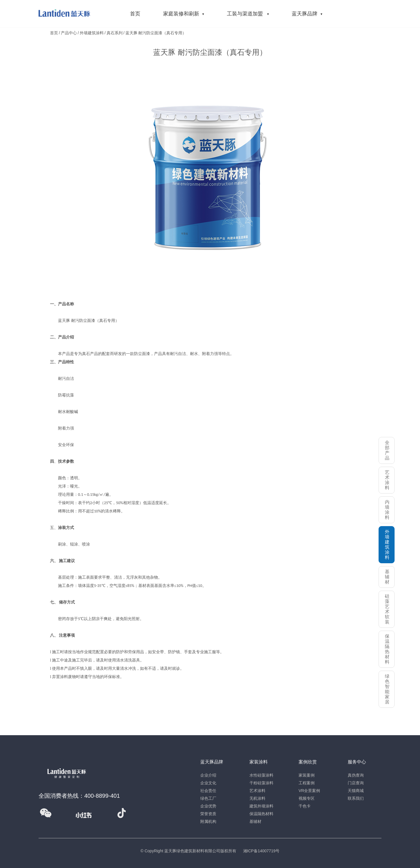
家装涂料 (259, 762)
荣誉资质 (208, 814)
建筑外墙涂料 (261, 806)
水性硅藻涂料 (261, 775)
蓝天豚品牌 (212, 762)
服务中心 (357, 762)
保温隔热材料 (261, 814)
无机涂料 (257, 798)
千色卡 (305, 806)
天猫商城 (356, 791)
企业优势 (208, 806)
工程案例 (307, 783)
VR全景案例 (309, 791)
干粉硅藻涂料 (261, 783)
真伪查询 (356, 775)
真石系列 (115, 33)
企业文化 (208, 783)
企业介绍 (208, 775)
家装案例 (307, 775)
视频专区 (307, 798)
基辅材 (255, 821)
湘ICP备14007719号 (261, 851)
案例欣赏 (308, 762)
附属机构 (208, 821)
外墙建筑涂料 (92, 33)
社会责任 (208, 791)
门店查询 (356, 783)
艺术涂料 (257, 791)
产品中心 (69, 33)
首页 (54, 33)
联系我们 (356, 798)
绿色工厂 (208, 798)
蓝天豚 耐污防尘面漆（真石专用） (156, 33)
